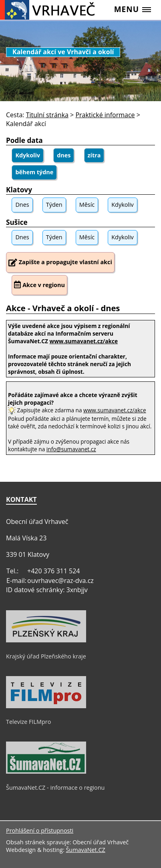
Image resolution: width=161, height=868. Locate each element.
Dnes (22, 205)
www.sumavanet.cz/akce (115, 410)
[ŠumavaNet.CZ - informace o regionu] (46, 772)
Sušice (17, 222)
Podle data (24, 140)
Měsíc (87, 205)
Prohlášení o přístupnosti (40, 830)
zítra (94, 155)
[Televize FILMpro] (46, 706)
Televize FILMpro (28, 722)
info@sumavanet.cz (71, 449)
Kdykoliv (28, 155)
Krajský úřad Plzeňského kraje (46, 656)
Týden (54, 205)
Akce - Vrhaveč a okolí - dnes (63, 308)
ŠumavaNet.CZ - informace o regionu (55, 788)
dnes (64, 155)
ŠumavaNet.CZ (85, 850)
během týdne (34, 172)
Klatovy (19, 190)
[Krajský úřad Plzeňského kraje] (46, 640)
